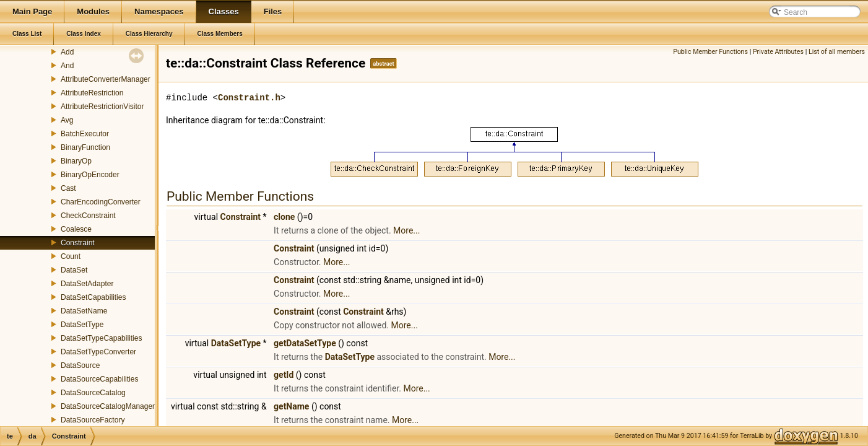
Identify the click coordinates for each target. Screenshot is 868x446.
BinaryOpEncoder (90, 175)
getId (284, 375)
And (67, 66)
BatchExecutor (85, 134)
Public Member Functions (710, 52)
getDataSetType (305, 343)
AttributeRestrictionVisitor (102, 107)
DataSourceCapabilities (99, 379)
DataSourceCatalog (93, 393)
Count (71, 256)
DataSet (74, 270)
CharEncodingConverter (101, 202)
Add (67, 52)
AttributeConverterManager (106, 79)
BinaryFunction (85, 147)
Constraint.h (249, 98)
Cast (68, 188)
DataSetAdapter (87, 284)
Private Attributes (778, 52)
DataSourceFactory (93, 420)
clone (284, 217)
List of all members (837, 52)
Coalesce (76, 229)
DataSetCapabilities (93, 297)
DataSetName (84, 311)
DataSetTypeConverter (98, 352)
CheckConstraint (88, 216)
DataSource (80, 365)
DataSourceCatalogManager (108, 406)
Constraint (78, 243)
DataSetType (82, 325)
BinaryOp (76, 161)
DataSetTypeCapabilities (101, 338)
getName (291, 406)
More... (406, 230)
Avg (67, 120)
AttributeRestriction (92, 93)
